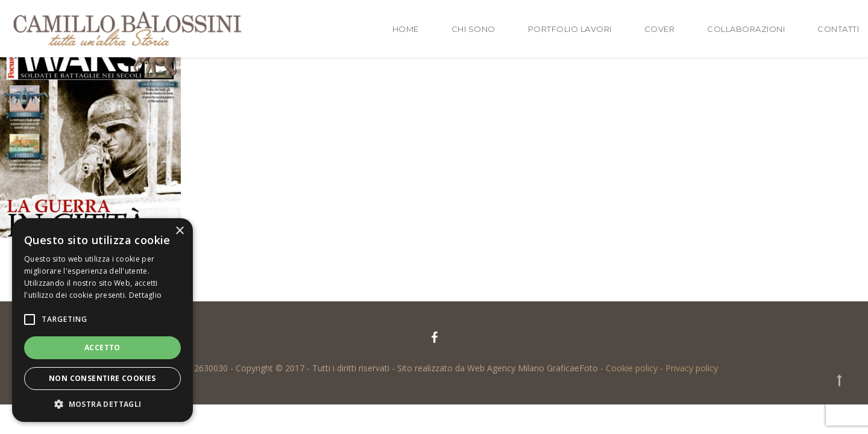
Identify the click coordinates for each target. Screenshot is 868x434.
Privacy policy (692, 368)
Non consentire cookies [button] (102, 378)
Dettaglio (146, 295)
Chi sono (473, 29)
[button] (102, 404)
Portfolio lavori (570, 29)
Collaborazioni (746, 29)
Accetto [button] (102, 348)
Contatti (838, 29)
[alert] (102, 320)
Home (406, 29)
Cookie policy (632, 368)
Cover (660, 29)
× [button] (179, 231)
